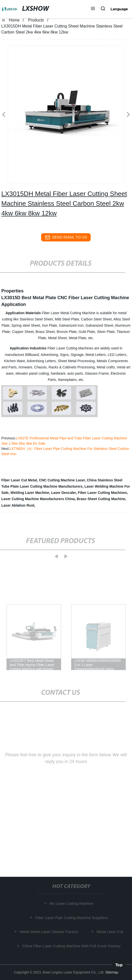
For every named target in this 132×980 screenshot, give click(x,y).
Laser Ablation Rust (18, 505)
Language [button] (119, 9)
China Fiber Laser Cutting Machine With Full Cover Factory (72, 946)
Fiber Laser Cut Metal (19, 480)
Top (119, 965)
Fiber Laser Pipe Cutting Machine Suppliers (72, 917)
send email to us (66, 237)
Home (14, 20)
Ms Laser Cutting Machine (72, 903)
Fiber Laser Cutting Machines (102, 493)
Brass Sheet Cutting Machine (101, 499)
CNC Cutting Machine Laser (62, 480)
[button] (93, 9)
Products (36, 20)
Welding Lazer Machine (30, 493)
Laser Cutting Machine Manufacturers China (38, 499)
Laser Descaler (63, 493)
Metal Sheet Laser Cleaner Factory (49, 932)
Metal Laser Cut (110, 932)
